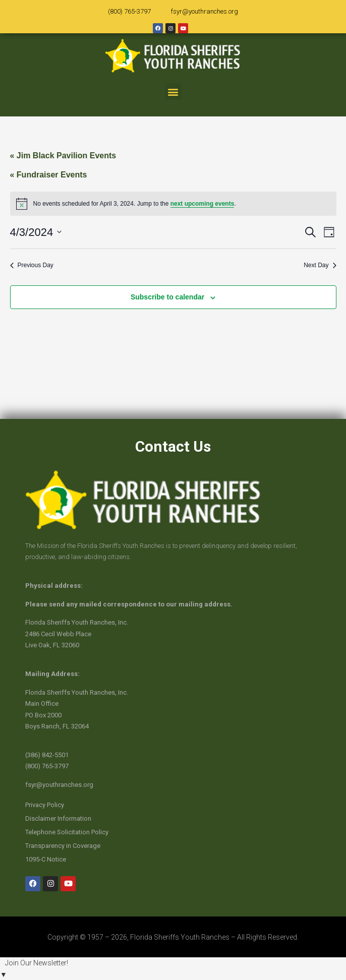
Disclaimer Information (58, 818)
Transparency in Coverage (63, 846)
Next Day (320, 265)
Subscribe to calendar (167, 297)
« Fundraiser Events (49, 175)
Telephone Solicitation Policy (67, 832)
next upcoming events (203, 204)
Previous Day (32, 265)
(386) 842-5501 (47, 755)
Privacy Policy (45, 805)
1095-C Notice (46, 859)
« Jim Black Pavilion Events (63, 156)
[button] (173, 91)
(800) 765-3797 (129, 11)
